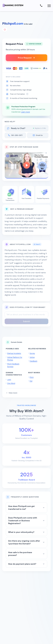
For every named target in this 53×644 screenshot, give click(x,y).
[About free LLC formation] (27, 94)
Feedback (33, 361)
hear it (37, 244)
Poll (31, 381)
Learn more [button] (26, 112)
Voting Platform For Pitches (15, 359)
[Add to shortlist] (5, 30)
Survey (32, 353)
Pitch (32, 377)
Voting (32, 357)
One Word (11, 383)
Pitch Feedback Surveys (13, 365)
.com (9, 380)
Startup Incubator (14, 353)
